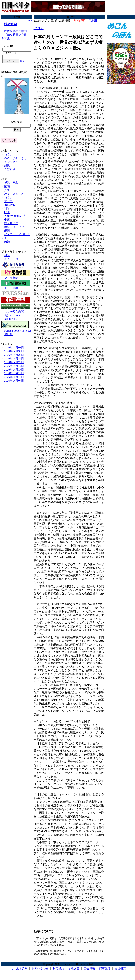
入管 (7, 190)
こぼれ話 (10, 169)
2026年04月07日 (14, 381)
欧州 (7, 212)
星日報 (8, 334)
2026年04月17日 (14, 370)
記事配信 (105, 969)
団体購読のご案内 (15, 31)
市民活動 (10, 205)
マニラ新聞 (11, 278)
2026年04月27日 (14, 355)
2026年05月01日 (14, 347)
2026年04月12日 (14, 377)
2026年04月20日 (14, 362)
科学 (7, 209)
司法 (7, 255)
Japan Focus (11, 319)
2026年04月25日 (14, 359)
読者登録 (11, 24)
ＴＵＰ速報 (11, 288)
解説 (7, 165)
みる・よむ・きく (15, 158)
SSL (22, 61)
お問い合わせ (40, 969)
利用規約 (58, 969)
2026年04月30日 (14, 351)
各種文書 (74, 969)
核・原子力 (11, 223)
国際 (7, 186)
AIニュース (11, 259)
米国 (7, 231)
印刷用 (93, 21)
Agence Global (13, 315)
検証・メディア (14, 227)
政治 (7, 242)
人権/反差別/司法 (15, 216)
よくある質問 (19, 969)
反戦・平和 (11, 183)
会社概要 (120, 969)
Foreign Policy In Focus (18, 331)
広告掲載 (89, 969)
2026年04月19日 (14, 366)
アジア (8, 201)
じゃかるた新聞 (14, 311)
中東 (7, 220)
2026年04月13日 (14, 373)
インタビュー (13, 162)
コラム (8, 154)
